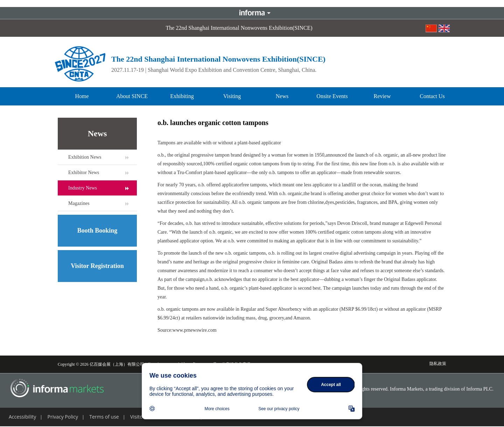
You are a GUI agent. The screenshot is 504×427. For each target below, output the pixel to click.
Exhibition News (85, 157)
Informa (252, 13)
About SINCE (132, 96)
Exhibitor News (84, 173)
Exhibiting (182, 96)
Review (382, 96)
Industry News (83, 188)
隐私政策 (438, 364)
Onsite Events (332, 96)
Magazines (79, 203)
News (282, 96)
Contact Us (432, 96)
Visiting (232, 96)
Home (82, 96)
